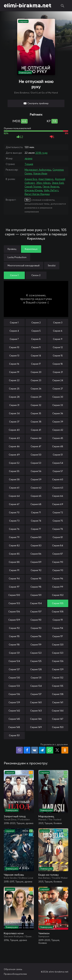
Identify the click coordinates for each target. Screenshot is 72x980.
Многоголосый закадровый (24, 265)
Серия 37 (14, 422)
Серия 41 (36, 430)
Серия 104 (36, 603)
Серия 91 (14, 570)
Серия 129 (58, 669)
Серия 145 (14, 719)
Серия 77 (36, 529)
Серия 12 (58, 347)
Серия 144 (58, 711)
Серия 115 (14, 636)
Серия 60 (58, 479)
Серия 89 (36, 562)
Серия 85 (14, 554)
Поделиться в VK (35, 750)
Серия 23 (36, 380)
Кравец (12, 249)
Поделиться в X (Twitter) (57, 750)
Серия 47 (36, 446)
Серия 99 (58, 587)
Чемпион (44, 933)
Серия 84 (58, 545)
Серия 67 (14, 504)
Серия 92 (36, 570)
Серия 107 (36, 612)
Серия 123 (58, 653)
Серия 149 (36, 727)
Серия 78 (58, 529)
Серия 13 (14, 356)
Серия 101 (36, 595)
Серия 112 (14, 628)
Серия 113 (36, 628)
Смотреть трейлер (38, 103)
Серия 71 (36, 512)
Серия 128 (36, 669)
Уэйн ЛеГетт (51, 190)
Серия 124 (14, 661)
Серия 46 (14, 446)
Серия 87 (58, 554)
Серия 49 (14, 455)
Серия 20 (36, 372)
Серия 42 (58, 430)
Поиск (63, 6)
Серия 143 (36, 711)
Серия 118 (14, 645)
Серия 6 (58, 331)
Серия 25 (14, 389)
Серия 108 (58, 612)
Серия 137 (36, 694)
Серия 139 (14, 702)
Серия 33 (58, 405)
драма (28, 158)
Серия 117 (58, 636)
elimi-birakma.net (28, 6)
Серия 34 (14, 413)
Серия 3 (58, 323)
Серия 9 (58, 339)
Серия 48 (58, 446)
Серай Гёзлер (33, 187)
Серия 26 (36, 389)
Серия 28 (14, 397)
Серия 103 (14, 603)
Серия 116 (36, 636)
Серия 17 (36, 364)
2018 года (41, 153)
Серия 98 (36, 587)
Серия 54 (58, 463)
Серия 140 (36, 702)
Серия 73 (14, 521)
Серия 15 (58, 356)
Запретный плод (15, 816)
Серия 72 (58, 512)
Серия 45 (58, 438)
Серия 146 (36, 719)
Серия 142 (14, 711)
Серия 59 (36, 479)
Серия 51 (58, 455)
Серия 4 (14, 331)
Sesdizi (52, 265)
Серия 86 (36, 554)
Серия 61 (14, 488)
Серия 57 (58, 471)
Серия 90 (58, 562)
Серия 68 (36, 504)
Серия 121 (14, 653)
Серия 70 (14, 512)
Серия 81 (58, 537)
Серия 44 (36, 438)
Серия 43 (14, 438)
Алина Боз (31, 179)
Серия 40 (14, 430)
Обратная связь (13, 969)
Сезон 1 (14, 275)
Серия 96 (58, 578)
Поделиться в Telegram (42, 750)
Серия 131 (36, 678)
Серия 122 (36, 653)
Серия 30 (58, 397)
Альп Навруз (46, 179)
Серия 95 (36, 578)
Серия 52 (14, 463)
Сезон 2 (36, 275)
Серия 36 (58, 413)
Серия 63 (58, 488)
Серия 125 (36, 661)
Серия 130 (14, 678)
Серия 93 (58, 570)
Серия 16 (14, 364)
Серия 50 (36, 455)
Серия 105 (58, 603)
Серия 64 (14, 496)
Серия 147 (58, 719)
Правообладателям (15, 974)
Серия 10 (14, 347)
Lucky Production (17, 257)
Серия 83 (36, 545)
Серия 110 (36, 620)
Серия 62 (36, 488)
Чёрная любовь (14, 875)
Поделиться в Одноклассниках (65, 750)
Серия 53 (36, 463)
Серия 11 (36, 347)
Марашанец (46, 816)
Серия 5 (36, 331)
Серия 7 (14, 339)
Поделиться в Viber (19, 750)
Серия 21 (58, 372)
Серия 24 (58, 380)
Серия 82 (14, 545)
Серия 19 (14, 372)
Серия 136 (14, 694)
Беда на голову (48, 875)
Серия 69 (58, 504)
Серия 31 (14, 405)
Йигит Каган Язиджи (37, 194)
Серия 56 (36, 471)
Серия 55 (14, 471)
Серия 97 (14, 587)
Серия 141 (58, 702)
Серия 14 (36, 356)
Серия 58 (14, 479)
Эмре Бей (58, 183)
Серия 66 (58, 496)
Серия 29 (36, 397)
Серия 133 (14, 686)
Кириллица (31, 249)
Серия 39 (58, 422)
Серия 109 (14, 620)
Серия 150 (58, 727)
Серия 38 (36, 422)
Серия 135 (58, 686)
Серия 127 (14, 669)
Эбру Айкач (43, 183)
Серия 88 (14, 562)
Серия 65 (36, 496)
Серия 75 (58, 521)
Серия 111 (58, 620)
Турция (29, 164)
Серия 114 (58, 628)
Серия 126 (58, 661)
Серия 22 (14, 380)
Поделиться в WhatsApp (50, 750)
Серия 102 (58, 595)
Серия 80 (36, 537)
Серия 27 (58, 389)
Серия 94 (14, 578)
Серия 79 (14, 537)
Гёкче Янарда (51, 187)
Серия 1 (14, 323)
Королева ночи (14, 933)
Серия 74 (36, 521)
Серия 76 (14, 529)
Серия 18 (58, 364)
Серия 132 (58, 678)
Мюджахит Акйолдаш (38, 170)
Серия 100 (14, 595)
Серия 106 (14, 612)
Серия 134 (36, 686)
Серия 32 (36, 405)
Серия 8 (36, 339)
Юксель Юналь (34, 190)
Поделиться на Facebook (27, 750)
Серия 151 (14, 735)
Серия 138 (58, 694)
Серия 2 (36, 323)
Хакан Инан (40, 173)
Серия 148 (14, 727)
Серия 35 (36, 413)
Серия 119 (36, 645)
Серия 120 (58, 645)
